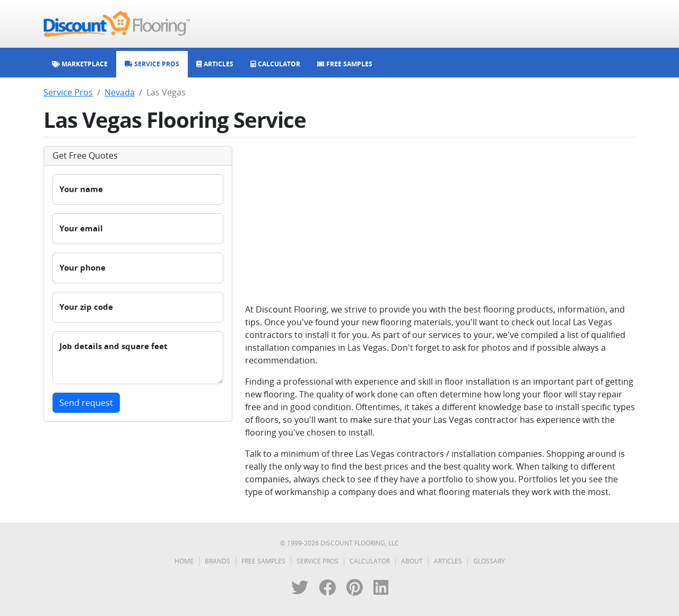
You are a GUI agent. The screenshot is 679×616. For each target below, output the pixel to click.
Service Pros (68, 92)
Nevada (120, 92)
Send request (86, 403)
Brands (217, 561)
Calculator (370, 561)
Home (184, 561)
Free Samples (263, 561)
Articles (448, 561)
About (412, 561)
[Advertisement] (440, 220)
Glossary (489, 561)
